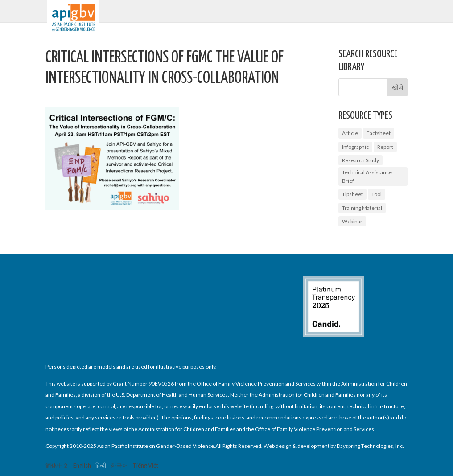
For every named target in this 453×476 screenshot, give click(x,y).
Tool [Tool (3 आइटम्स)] (377, 194)
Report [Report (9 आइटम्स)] (385, 147)
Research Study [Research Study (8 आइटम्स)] (360, 160)
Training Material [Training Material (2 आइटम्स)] (362, 208)
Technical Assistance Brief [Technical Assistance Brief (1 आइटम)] (367, 176)
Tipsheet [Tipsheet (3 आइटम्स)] (352, 194)
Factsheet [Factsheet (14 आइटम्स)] (379, 133)
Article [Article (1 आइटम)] (350, 133)
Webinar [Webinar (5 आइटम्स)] (352, 221)
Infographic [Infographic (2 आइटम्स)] (355, 147)
